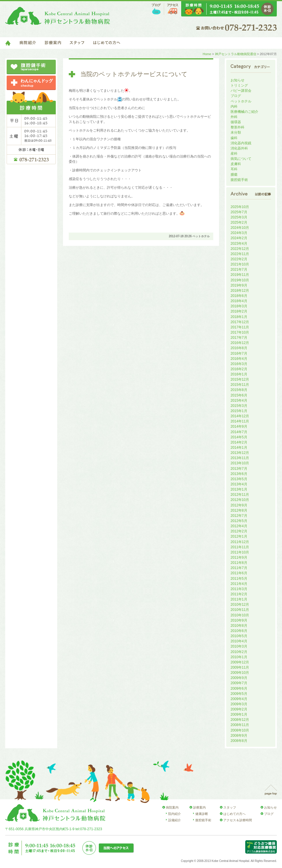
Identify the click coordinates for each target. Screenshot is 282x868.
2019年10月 (240, 280)
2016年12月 (240, 343)
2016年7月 (239, 353)
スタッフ (77, 43)
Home (207, 54)
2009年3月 (239, 704)
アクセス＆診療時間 (238, 820)
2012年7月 (239, 516)
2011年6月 (239, 573)
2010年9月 (239, 620)
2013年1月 (239, 489)
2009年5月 (239, 694)
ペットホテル (201, 236)
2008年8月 (239, 741)
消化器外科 (239, 148)
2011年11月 (240, 547)
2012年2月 (239, 531)
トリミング (239, 85)
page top (271, 790)
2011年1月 (239, 599)
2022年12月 (240, 249)
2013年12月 (240, 453)
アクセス (173, 9)
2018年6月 (239, 296)
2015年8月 (239, 390)
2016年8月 (239, 348)
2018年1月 (239, 317)
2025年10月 (240, 207)
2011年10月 (240, 552)
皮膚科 (236, 164)
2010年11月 (240, 610)
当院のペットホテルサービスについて (134, 74)
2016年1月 (239, 374)
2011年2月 (239, 594)
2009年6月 (239, 689)
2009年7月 (239, 683)
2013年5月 (239, 479)
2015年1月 (239, 411)
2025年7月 (239, 212)
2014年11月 (240, 421)
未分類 (236, 132)
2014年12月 (240, 416)
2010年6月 (239, 631)
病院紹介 (28, 43)
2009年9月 (239, 678)
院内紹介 (175, 814)
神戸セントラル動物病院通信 (236, 54)
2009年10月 (240, 673)
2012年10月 (240, 500)
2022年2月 (239, 259)
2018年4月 (239, 301)
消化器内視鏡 (241, 143)
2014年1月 (239, 448)
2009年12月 (240, 662)
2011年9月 (239, 558)
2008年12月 (240, 720)
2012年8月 (239, 510)
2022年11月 (240, 254)
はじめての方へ (107, 43)
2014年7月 (239, 432)
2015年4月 (239, 401)
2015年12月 (240, 379)
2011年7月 (239, 568)
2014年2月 (239, 442)
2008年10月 (240, 730)
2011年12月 (240, 542)
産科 (234, 154)
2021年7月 (239, 270)
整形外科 (238, 127)
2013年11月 (240, 458)
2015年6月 (239, 395)
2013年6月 (239, 474)
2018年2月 (239, 311)
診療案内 (53, 43)
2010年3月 (239, 646)
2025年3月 (239, 217)
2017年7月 (239, 338)
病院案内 (172, 807)
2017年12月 (240, 322)
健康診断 (202, 814)
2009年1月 (239, 714)
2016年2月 (239, 369)
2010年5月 (239, 636)
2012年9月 (239, 505)
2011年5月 (239, 579)
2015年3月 (239, 406)
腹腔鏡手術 (239, 180)
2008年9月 (239, 736)
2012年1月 (239, 536)
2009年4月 (239, 699)
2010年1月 (239, 657)
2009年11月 (240, 667)
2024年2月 (239, 238)
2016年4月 (239, 359)
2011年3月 (239, 589)
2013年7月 (239, 469)
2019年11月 (240, 275)
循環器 (236, 122)
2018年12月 (240, 291)
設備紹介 (175, 820)
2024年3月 (239, 233)
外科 (234, 117)
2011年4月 (239, 584)
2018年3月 (239, 306)
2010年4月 (239, 641)
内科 (234, 106)
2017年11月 (240, 327)
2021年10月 (240, 264)
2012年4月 (239, 526)
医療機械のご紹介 (244, 112)
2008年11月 (240, 725)
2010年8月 (239, 626)
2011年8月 (239, 563)
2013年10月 (240, 463)
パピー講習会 (241, 91)
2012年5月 (239, 521)
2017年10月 (240, 332)
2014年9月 (239, 426)
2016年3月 (239, 364)
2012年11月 (240, 495)
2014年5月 (239, 437)
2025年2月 (239, 222)
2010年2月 (239, 652)
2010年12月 (240, 605)
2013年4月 (239, 484)
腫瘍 (234, 175)
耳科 (234, 169)
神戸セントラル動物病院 (57, 16)
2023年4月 (239, 244)
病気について (241, 159)
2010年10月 (240, 615)
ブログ (156, 9)
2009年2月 (239, 709)
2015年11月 (240, 385)
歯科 (234, 138)
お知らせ (238, 80)
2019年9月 (239, 285)
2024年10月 (240, 228)
